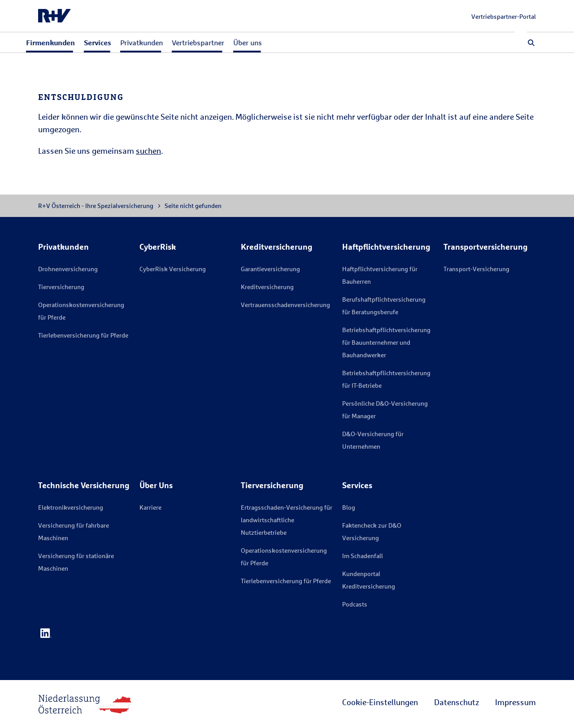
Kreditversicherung (267, 287)
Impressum (515, 702)
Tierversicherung (61, 287)
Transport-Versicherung (476, 269)
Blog (349, 507)
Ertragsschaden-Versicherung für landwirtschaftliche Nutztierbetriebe (287, 520)
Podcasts (355, 604)
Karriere (150, 507)
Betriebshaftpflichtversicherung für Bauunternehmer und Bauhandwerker (386, 342)
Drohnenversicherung (68, 269)
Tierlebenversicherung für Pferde (83, 335)
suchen (148, 151)
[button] (531, 43)
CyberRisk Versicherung (173, 269)
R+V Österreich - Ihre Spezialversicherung (96, 206)
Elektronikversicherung (71, 507)
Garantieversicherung (270, 269)
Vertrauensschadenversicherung (285, 305)
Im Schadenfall (363, 556)
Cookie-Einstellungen (380, 702)
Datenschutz (457, 702)
